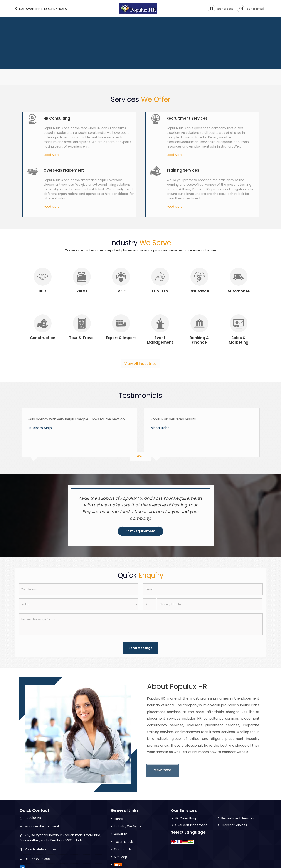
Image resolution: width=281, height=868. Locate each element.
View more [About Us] (163, 770)
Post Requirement (140, 531)
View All (140, 456)
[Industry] (43, 277)
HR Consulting (57, 118)
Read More (52, 155)
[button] (41, 849)
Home (119, 819)
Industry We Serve (128, 826)
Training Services (183, 170)
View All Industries (140, 364)
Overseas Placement (64, 170)
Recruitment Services (187, 118)
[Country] (78, 604)
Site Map (121, 857)
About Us (121, 834)
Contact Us (123, 849)
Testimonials (124, 842)
